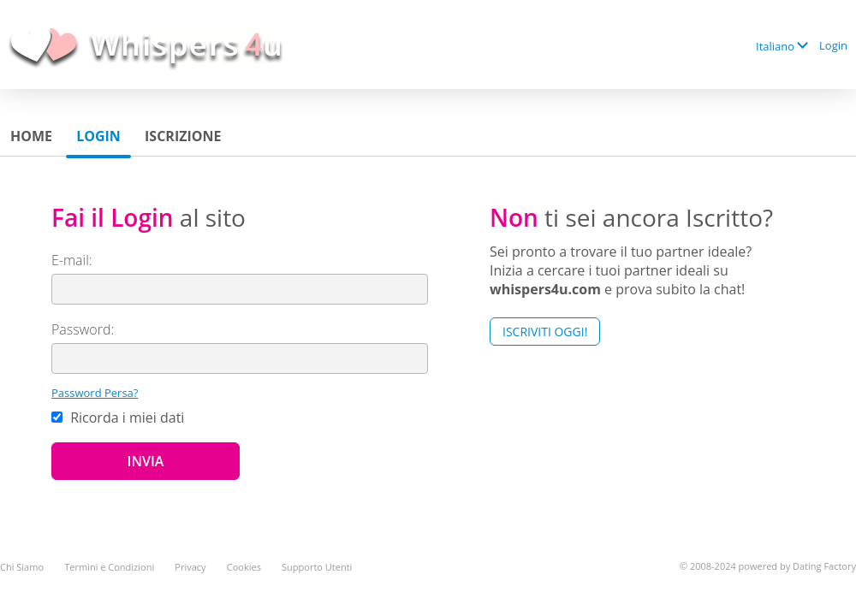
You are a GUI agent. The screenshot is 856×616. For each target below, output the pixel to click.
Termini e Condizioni (109, 567)
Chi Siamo (22, 567)
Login (833, 45)
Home (31, 136)
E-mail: (72, 260)
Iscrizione (183, 136)
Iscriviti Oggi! (545, 332)
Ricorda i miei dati (118, 418)
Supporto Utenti (317, 567)
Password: (83, 329)
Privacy (190, 567)
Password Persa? (95, 393)
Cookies (244, 567)
